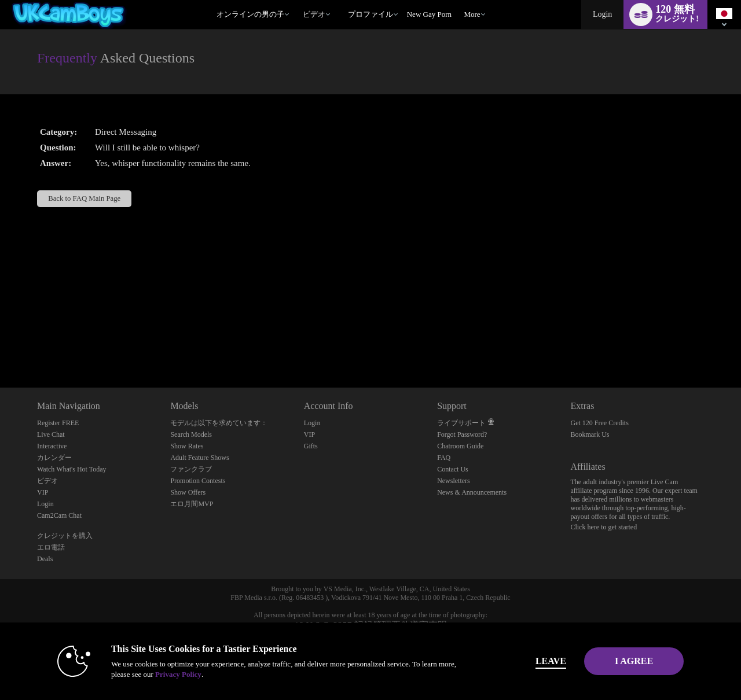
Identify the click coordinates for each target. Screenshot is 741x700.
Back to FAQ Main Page (84, 198)
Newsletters (454, 481)
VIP (43, 492)
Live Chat (51, 434)
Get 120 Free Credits (600, 423)
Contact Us (453, 469)
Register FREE (58, 423)
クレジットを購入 (65, 536)
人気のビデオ (297, 0)
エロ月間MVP (192, 504)
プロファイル (370, 14)
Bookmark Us (590, 434)
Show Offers (188, 492)
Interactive (52, 446)
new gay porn (429, 14)
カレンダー (54, 458)
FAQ (444, 458)
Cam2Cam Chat (59, 515)
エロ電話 (51, 547)
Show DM (0, 345)
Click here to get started (604, 527)
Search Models (191, 434)
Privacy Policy (160, 674)
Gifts (311, 446)
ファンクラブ (191, 469)
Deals (45, 559)
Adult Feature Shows (199, 458)
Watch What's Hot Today (72, 469)
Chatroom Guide (460, 446)
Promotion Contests (198, 481)
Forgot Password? (462, 434)
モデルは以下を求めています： (219, 423)
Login (602, 14)
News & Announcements (472, 492)
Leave (532, 661)
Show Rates (187, 446)
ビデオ (314, 14)
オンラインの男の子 (250, 14)
